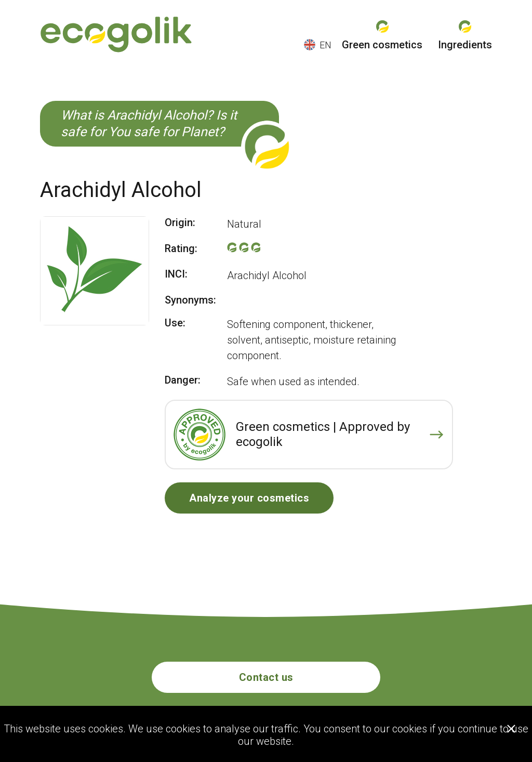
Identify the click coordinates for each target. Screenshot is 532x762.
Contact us (266, 677)
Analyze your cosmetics (249, 498)
